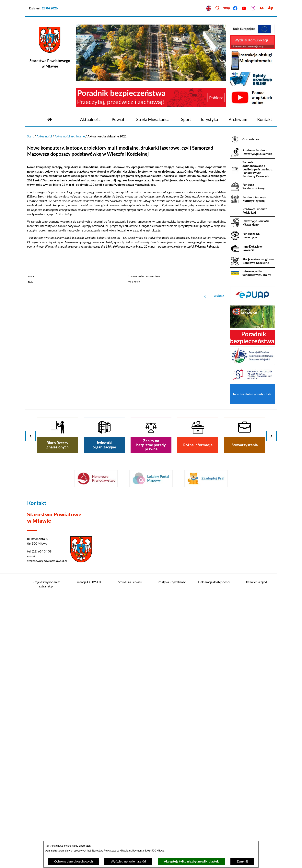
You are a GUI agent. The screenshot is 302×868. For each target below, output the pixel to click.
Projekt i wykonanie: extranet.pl (46, 584)
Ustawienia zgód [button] (256, 582)
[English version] (209, 8)
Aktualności (44, 136)
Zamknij (242, 861)
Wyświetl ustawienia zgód (128, 861)
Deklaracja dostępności (214, 582)
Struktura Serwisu (130, 582)
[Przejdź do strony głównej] (50, 119)
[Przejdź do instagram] (253, 8)
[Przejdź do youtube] (244, 8)
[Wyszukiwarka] (218, 8)
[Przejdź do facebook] (235, 8)
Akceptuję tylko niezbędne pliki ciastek (191, 861)
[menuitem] (91, 120)
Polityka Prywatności (172, 582)
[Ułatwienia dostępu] (262, 8)
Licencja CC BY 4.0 (88, 582)
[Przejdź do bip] (226, 8)
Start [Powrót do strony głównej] (30, 136)
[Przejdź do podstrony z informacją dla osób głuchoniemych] (270, 8)
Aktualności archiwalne (70, 136)
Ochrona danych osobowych (74, 861)
